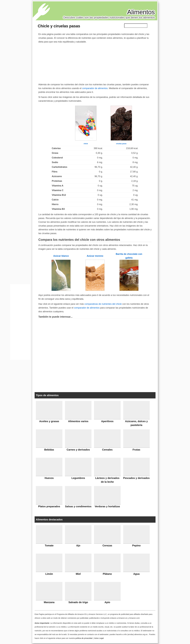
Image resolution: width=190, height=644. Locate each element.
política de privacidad (84, 638)
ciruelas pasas (121, 144)
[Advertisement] (95, 63)
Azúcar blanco (61, 256)
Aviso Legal (99, 638)
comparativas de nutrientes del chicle (103, 304)
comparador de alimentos (95, 88)
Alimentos (141, 12)
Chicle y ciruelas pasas (59, 26)
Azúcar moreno (95, 256)
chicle (86, 144)
